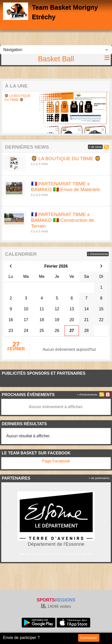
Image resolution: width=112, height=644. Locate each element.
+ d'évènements (98, 254)
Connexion (89, 638)
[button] (6, 112)
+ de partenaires (99, 478)
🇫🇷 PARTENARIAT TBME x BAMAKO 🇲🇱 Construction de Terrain (63, 220)
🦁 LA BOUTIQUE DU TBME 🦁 (17, 98)
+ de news (95, 147)
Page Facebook (56, 461)
